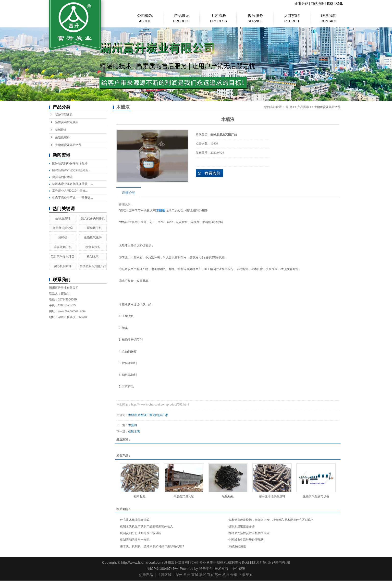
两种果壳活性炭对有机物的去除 (249, 533)
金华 (234, 575)
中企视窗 (239, 569)
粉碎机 (63, 238)
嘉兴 (203, 575)
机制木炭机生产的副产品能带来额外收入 (147, 526)
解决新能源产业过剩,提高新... (71, 170)
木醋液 (133, 415)
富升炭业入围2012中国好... (70, 191)
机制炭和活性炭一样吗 (135, 540)
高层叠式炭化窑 (63, 228)
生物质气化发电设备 (316, 496)
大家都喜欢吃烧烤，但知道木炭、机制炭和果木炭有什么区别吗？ (271, 520)
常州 (187, 575)
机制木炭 (93, 257)
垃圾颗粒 (228, 496)
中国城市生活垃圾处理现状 (246, 540)
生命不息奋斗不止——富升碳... (73, 198)
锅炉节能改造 (64, 115)
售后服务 (255, 16)
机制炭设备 (93, 247)
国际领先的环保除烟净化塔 (70, 163)
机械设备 (61, 130)
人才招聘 (292, 16)
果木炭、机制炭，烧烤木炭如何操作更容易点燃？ (152, 546)
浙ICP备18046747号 (162, 569)
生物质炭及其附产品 (68, 145)
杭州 (226, 575)
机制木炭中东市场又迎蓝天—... (73, 184)
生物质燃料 (62, 137)
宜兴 (210, 575)
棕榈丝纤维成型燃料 (272, 496)
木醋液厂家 (145, 415)
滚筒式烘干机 (63, 247)
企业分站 (302, 4)
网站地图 (318, 4)
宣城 (195, 575)
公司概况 (145, 16)
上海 (242, 575)
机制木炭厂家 (256, 562)
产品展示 (182, 16)
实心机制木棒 (63, 266)
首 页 (289, 107)
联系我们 (329, 16)
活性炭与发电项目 (67, 122)
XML (339, 4)
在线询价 (209, 173)
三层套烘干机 (93, 228)
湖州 (179, 575)
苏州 (218, 575)
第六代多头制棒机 (93, 218)
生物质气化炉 (93, 238)
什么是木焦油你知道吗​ (135, 520)
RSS (330, 4)
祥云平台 (206, 569)
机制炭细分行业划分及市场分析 (141, 533)
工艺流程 (218, 16)
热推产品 (146, 575)
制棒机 (222, 562)
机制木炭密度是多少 (242, 526)
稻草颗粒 (140, 496)
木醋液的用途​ (237, 546)
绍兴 (249, 575)
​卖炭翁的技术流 (62, 177)
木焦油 (133, 425)
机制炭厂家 (161, 415)
